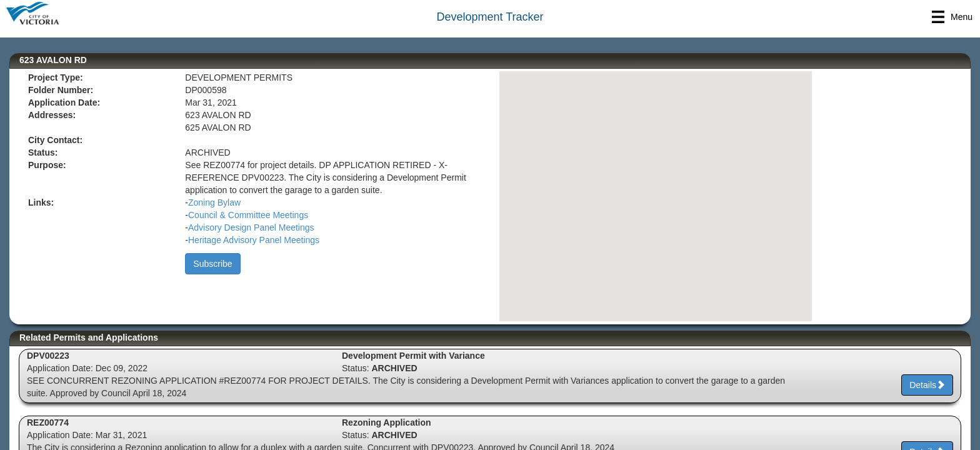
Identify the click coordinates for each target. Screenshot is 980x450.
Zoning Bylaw (214, 202)
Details (927, 385)
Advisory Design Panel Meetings (251, 227)
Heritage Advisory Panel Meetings (254, 240)
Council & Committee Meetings (248, 215)
